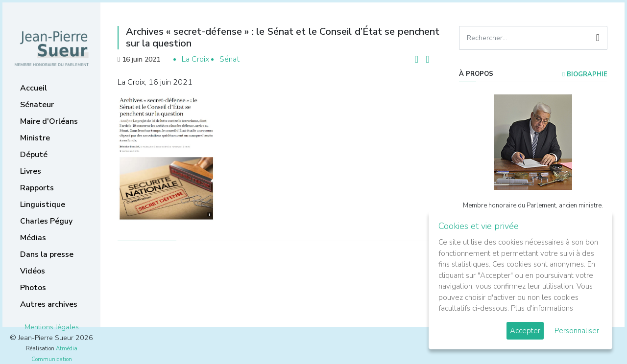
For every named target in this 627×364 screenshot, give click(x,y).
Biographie (585, 74)
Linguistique (43, 205)
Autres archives (49, 304)
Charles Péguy (46, 221)
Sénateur (37, 105)
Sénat (229, 59)
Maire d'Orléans (49, 121)
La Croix (195, 59)
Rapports (37, 188)
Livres (31, 171)
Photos (33, 288)
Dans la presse (47, 254)
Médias (33, 238)
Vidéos (33, 271)
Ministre (35, 138)
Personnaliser (577, 331)
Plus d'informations (542, 308)
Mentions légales (52, 327)
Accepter (525, 331)
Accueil (34, 88)
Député (34, 155)
